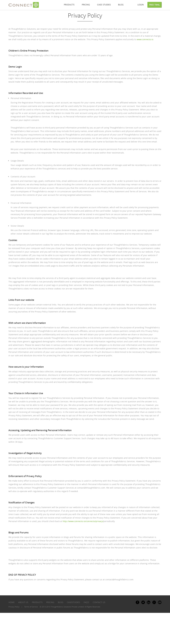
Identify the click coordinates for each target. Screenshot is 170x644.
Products (69, 5)
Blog (121, 5)
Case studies (104, 5)
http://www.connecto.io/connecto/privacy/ (83, 526)
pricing (50, 602)
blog (61, 602)
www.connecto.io (145, 44)
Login (141, 5)
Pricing (86, 5)
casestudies (73, 602)
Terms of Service (31, 607)
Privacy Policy (14, 607)
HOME (12, 602)
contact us (99, 602)
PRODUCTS (37, 602)
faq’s (86, 602)
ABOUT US (23, 602)
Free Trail (154, 5)
